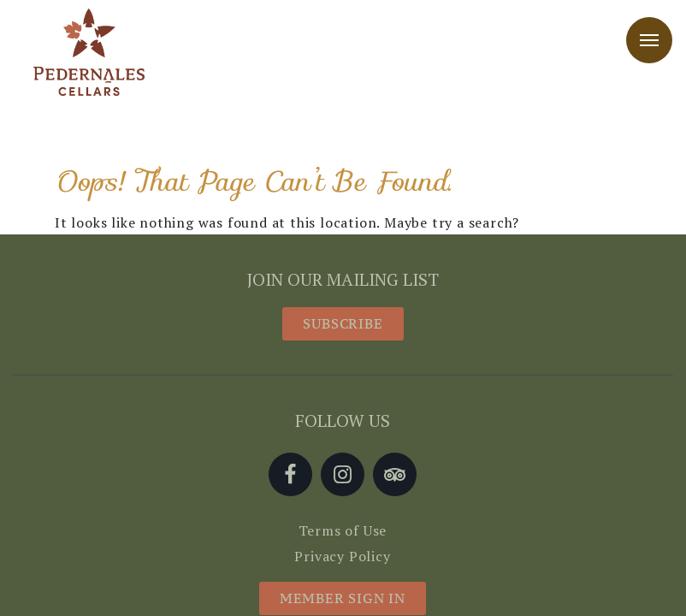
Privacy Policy (342, 556)
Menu (649, 40)
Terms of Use (343, 530)
